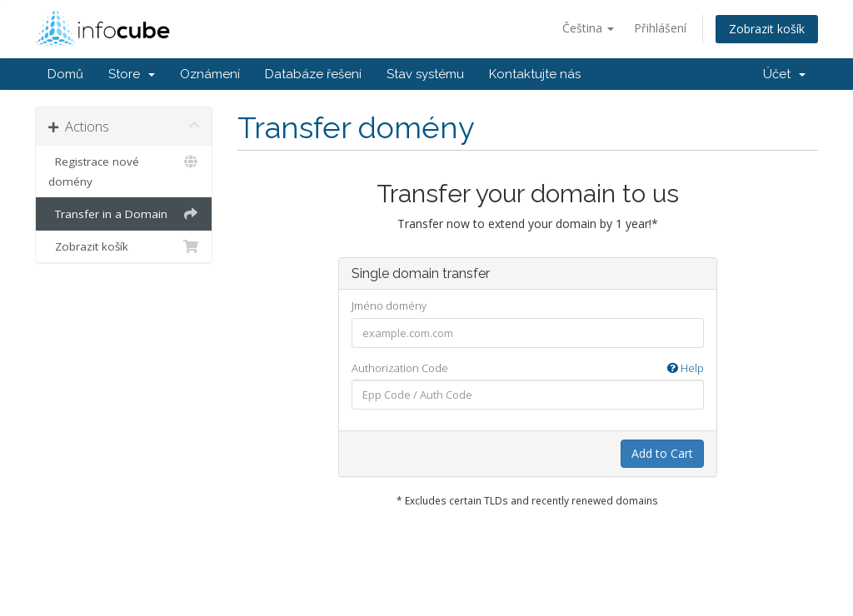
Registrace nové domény (124, 170)
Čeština (588, 28)
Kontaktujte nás (535, 74)
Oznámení (210, 74)
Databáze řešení (313, 74)
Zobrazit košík (767, 29)
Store (132, 74)
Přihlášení (660, 28)
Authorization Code (528, 368)
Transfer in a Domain (124, 214)
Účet (784, 74)
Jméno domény (389, 306)
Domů (65, 74)
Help (686, 368)
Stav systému (425, 74)
